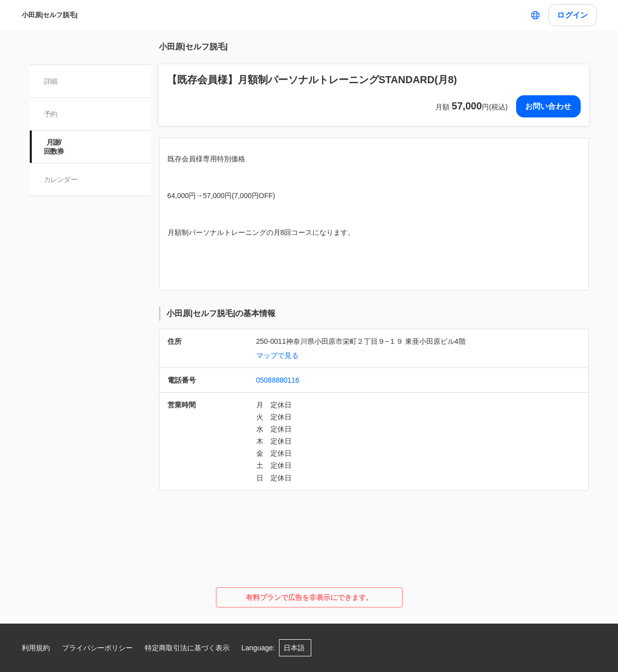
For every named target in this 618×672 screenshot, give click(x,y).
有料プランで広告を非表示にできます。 (309, 597)
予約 (51, 114)
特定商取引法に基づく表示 (187, 648)
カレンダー (61, 179)
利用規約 (36, 648)
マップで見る (277, 355)
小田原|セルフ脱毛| (50, 15)
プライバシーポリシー (97, 648)
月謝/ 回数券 (54, 147)
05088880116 (278, 380)
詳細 (51, 81)
